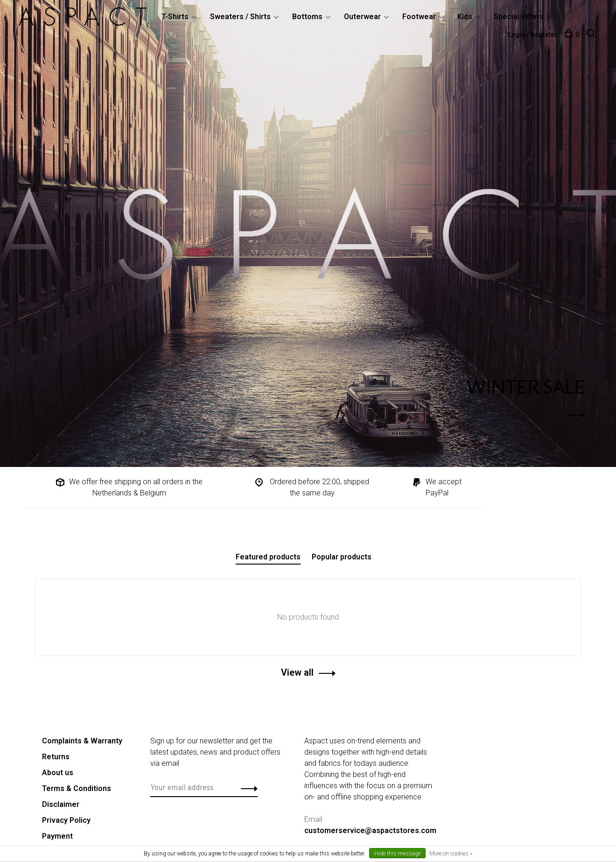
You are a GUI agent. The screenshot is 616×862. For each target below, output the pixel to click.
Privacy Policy (66, 820)
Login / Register (532, 35)
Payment (57, 836)
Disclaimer (61, 804)
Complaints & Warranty (82, 741)
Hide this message (397, 854)
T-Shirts (175, 17)
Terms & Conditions (77, 788)
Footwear (419, 17)
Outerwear (362, 17)
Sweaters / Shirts (240, 17)
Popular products (342, 557)
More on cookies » (451, 854)
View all (297, 672)
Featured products (268, 557)
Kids (465, 17)
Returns (56, 757)
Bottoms (307, 17)
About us (58, 773)
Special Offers (519, 17)
